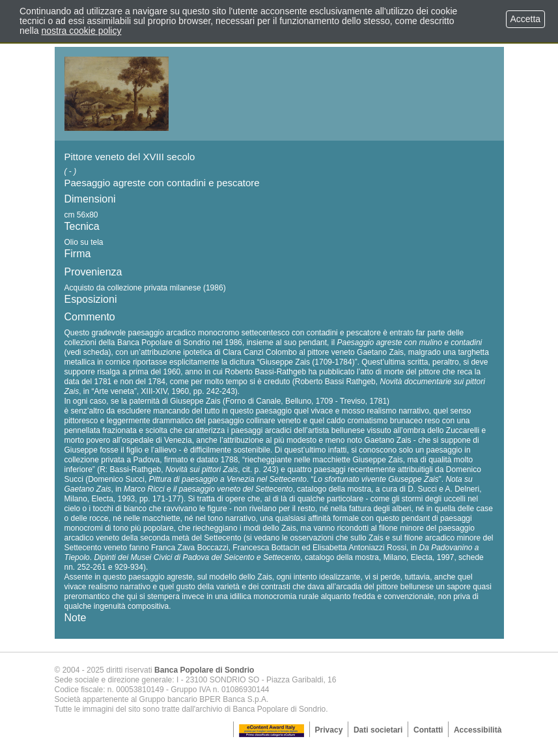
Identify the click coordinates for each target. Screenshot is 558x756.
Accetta (525, 19)
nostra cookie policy (81, 31)
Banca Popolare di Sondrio (204, 670)
